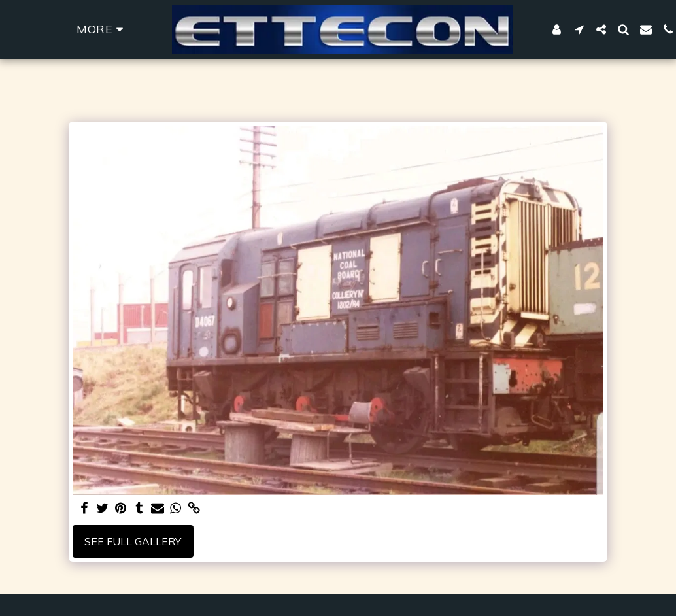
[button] (579, 29)
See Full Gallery (133, 541)
